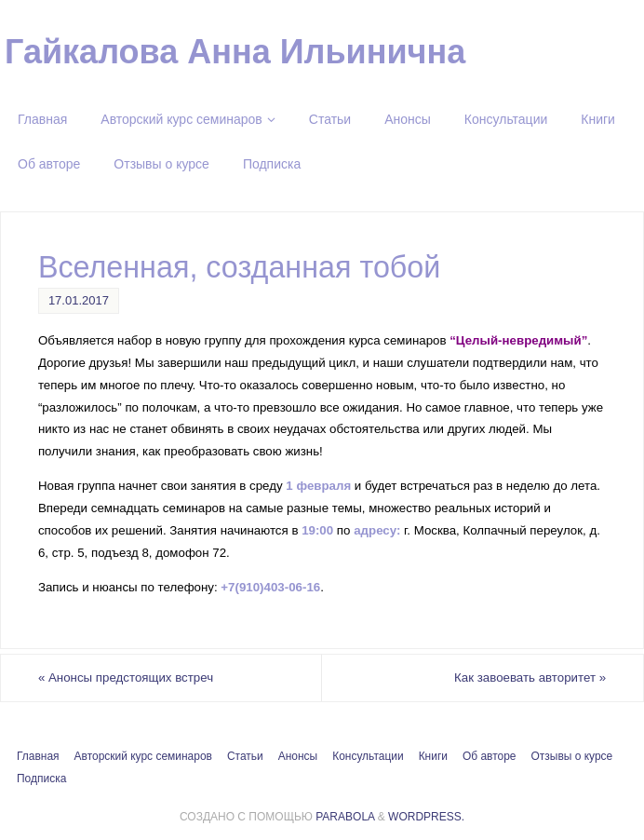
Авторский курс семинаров (143, 756)
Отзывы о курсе (572, 756)
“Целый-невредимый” (518, 340)
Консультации (368, 756)
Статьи (245, 756)
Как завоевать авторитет (530, 677)
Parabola (345, 817)
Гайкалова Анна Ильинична (235, 52)
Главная (38, 756)
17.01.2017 (79, 300)
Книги (433, 756)
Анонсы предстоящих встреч (126, 677)
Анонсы (298, 756)
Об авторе (490, 756)
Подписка (41, 779)
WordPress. (426, 817)
